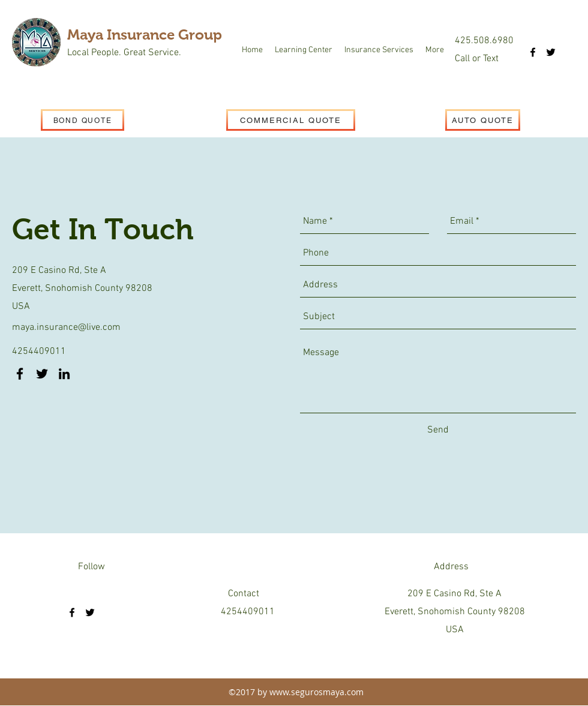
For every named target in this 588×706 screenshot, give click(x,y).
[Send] (438, 430)
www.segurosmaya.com (316, 692)
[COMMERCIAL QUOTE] (291, 120)
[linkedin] (64, 374)
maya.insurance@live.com (66, 328)
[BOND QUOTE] (82, 120)
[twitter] (551, 52)
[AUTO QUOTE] (483, 120)
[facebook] (533, 52)
